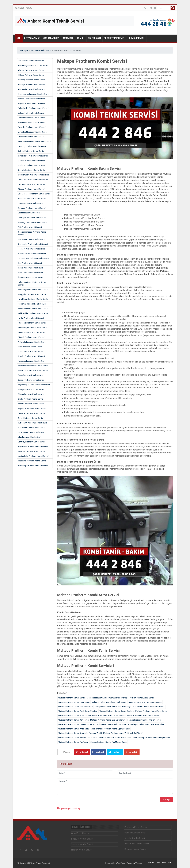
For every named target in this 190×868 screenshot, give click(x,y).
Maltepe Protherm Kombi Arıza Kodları (74, 715)
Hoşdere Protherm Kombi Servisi (32, 254)
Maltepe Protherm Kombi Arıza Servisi (151, 711)
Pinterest (83, 752)
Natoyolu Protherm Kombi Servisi (32, 342)
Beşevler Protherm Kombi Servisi (32, 127)
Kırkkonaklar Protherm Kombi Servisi (33, 313)
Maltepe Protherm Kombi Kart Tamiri (73, 720)
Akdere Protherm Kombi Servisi (31, 70)
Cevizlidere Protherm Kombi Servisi (33, 156)
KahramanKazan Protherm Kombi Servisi (32, 284)
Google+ (133, 752)
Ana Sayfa (24, 50)
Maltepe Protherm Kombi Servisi (32, 332)
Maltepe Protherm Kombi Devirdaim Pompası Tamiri (80, 733)
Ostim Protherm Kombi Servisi (31, 351)
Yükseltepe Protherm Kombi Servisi (33, 466)
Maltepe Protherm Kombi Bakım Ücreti (149, 707)
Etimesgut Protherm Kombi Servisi (33, 222)
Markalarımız (51, 38)
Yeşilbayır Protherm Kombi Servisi (32, 461)
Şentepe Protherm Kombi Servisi (32, 413)
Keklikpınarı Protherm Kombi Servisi (33, 309)
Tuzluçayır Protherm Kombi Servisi (32, 423)
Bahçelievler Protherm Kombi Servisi (33, 108)
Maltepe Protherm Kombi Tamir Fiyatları (147, 724)
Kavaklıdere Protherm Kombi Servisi (33, 299)
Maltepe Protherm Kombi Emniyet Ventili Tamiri (78, 738)
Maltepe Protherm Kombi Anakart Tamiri (144, 720)
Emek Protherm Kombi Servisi (31, 203)
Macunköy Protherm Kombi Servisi (33, 328)
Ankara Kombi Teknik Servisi (51, 21)
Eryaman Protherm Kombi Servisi (32, 208)
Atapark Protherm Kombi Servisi (32, 89)
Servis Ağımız (32, 38)
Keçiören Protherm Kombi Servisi (32, 304)
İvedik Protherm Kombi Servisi (31, 277)
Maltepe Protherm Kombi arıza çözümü (109, 715)
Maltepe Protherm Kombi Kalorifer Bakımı (76, 707)
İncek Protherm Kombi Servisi (30, 268)
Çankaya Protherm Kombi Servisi (32, 165)
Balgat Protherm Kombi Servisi (31, 113)
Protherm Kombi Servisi (41, 50)
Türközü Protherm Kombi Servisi (32, 428)
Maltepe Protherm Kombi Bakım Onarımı (145, 702)
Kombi (80, 38)
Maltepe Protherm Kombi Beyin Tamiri (154, 738)
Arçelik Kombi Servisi (135, 838)
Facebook (99, 752)
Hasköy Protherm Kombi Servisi (31, 249)
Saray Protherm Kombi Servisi (31, 375)
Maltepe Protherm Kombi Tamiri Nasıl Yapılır (77, 724)
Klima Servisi (136, 38)
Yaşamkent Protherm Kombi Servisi (33, 447)
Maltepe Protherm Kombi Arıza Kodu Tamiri (76, 729)
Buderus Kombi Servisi (135, 849)
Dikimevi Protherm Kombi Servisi (32, 184)
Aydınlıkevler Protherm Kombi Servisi (34, 94)
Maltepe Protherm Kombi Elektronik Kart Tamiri (123, 733)
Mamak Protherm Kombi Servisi (31, 337)
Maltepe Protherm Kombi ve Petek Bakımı (109, 702)
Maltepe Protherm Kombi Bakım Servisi (103, 698)
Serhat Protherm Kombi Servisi (31, 380)
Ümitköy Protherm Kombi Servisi (32, 442)
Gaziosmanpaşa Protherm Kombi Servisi (32, 233)
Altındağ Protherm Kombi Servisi (32, 80)
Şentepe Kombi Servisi (82, 844)
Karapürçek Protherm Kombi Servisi (33, 290)
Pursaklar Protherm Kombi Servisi (32, 361)
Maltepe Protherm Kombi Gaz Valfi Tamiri (108, 720)
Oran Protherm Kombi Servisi (30, 347)
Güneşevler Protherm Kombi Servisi (33, 244)
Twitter (116, 752)
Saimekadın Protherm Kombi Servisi (33, 366)
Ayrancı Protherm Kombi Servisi (31, 99)
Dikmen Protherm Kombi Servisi (31, 189)
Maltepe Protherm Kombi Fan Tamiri (73, 742)
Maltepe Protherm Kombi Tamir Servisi (143, 715)
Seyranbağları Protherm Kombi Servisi (34, 385)
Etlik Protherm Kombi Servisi (30, 227)
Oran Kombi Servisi (80, 833)
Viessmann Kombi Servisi (137, 844)
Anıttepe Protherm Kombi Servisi (32, 84)
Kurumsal (68, 38)
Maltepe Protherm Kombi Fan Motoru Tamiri (108, 742)
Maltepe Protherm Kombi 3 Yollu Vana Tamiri (118, 738)
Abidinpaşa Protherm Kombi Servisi (33, 65)
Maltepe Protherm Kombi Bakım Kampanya (113, 707)
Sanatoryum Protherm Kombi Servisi (33, 370)
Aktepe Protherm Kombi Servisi (31, 75)
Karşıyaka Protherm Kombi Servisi (32, 294)
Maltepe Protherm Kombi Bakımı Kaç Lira (116, 711)
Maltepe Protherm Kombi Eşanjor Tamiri (113, 729)
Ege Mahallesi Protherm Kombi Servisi (34, 194)
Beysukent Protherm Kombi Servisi (33, 132)
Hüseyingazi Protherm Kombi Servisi (33, 258)
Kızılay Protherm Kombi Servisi (31, 318)
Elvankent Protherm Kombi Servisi (32, 199)
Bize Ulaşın (94, 38)
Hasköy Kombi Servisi (82, 850)
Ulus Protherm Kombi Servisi (30, 437)
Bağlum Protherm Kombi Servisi (31, 103)
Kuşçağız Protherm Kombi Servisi (32, 323)
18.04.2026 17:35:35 (23, 8)
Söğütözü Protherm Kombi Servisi (32, 409)
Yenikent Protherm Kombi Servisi (32, 451)
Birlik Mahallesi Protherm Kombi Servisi (35, 142)
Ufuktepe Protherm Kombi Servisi (32, 432)
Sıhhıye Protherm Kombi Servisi (31, 389)
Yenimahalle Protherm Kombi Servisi (33, 456)
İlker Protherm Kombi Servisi (30, 263)
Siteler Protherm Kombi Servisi (31, 399)
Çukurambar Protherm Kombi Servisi (33, 175)
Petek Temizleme (114, 38)
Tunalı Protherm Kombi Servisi (31, 418)
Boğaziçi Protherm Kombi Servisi (32, 146)
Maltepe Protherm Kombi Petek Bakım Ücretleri (78, 711)
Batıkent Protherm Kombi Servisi (32, 118)
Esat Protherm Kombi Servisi (30, 213)
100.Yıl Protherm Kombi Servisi (31, 61)
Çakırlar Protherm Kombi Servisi (31, 161)
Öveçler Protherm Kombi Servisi (31, 356)
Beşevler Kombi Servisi (82, 839)
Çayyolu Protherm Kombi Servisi (32, 170)
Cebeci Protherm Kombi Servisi (31, 151)
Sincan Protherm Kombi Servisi (31, 394)
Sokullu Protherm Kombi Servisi (31, 404)
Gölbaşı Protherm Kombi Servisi (32, 239)
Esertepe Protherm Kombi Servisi (32, 218)
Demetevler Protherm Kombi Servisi (33, 180)
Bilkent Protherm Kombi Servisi (31, 137)
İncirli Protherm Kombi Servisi (30, 273)
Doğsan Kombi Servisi (135, 833)
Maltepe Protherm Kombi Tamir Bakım (74, 702)
